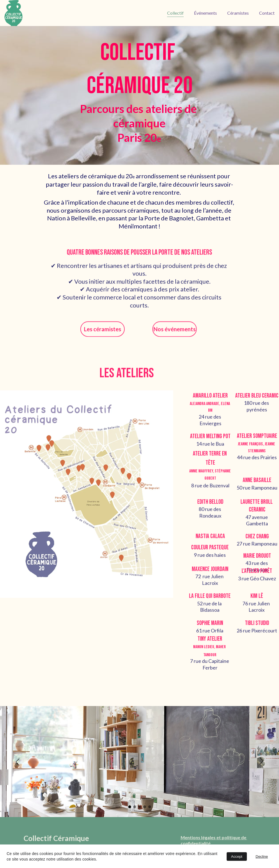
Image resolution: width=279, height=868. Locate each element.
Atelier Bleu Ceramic (257, 399)
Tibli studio (257, 627)
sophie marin (210, 627)
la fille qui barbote (210, 599)
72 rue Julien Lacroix (210, 583)
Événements (205, 13)
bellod (216, 506)
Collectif (175, 13)
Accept (237, 857)
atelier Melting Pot (210, 441)
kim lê (257, 599)
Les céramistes (103, 331)
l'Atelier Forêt (257, 574)
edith (203, 506)
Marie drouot (257, 559)
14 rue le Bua (210, 448)
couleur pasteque (210, 550)
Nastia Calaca (210, 538)
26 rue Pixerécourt (257, 634)
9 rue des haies (210, 557)
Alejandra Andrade (204, 408)
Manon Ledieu (204, 652)
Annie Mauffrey (201, 476)
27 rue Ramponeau (257, 546)
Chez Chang (257, 539)
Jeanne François (250, 449)
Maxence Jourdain (210, 572)
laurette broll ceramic (257, 510)
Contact (267, 13)
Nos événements (175, 331)
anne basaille (257, 483)
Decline (262, 857)
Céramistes (238, 13)
